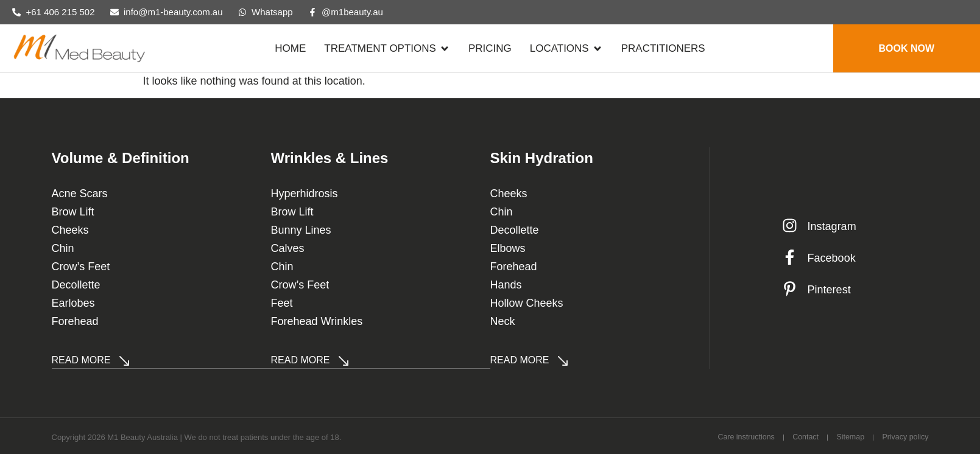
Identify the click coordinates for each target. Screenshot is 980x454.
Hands (506, 285)
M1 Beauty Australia (143, 436)
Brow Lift (73, 212)
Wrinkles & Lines (330, 158)
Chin (63, 248)
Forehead (75, 321)
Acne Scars (80, 194)
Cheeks (70, 230)
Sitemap (844, 435)
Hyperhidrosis (305, 194)
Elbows (508, 248)
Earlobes (73, 303)
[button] (387, 49)
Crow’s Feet (81, 267)
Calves (288, 248)
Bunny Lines (301, 230)
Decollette (76, 285)
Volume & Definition (121, 158)
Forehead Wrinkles (317, 321)
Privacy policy (904, 435)
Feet (282, 303)
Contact (794, 435)
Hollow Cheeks (527, 303)
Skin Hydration (542, 158)
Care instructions (728, 435)
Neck (503, 321)
